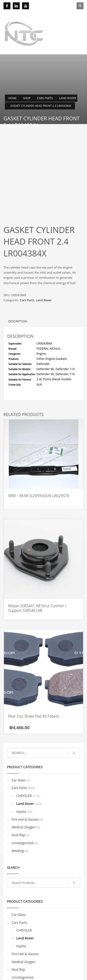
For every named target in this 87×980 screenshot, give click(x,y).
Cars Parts (27, 280)
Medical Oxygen (24, 807)
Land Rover (44, 280)
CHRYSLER (24, 776)
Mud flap (18, 815)
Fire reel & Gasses (25, 800)
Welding (18, 831)
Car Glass (19, 760)
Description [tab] (18, 302)
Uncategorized (23, 823)
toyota (21, 792)
